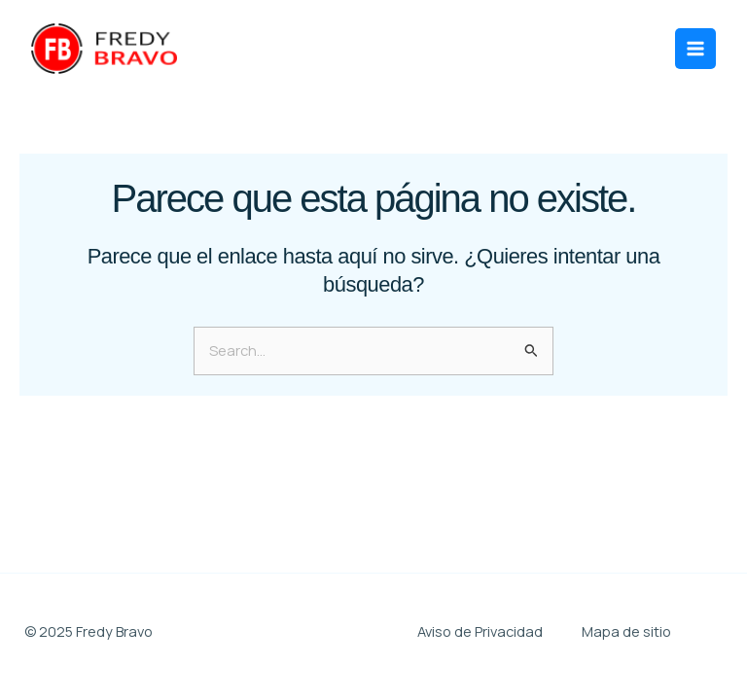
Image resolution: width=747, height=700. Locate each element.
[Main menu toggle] (695, 49)
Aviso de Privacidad (480, 631)
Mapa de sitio (626, 631)
